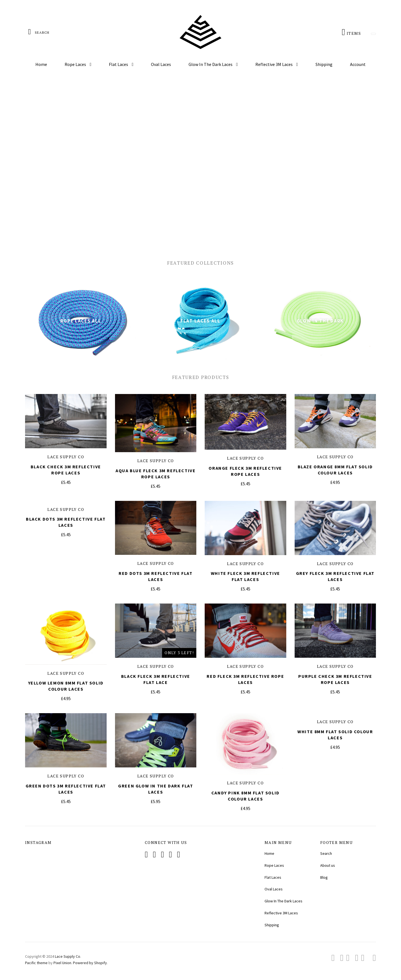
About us (328, 865)
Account (358, 64)
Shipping (324, 64)
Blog (324, 877)
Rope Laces (76, 64)
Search (326, 853)
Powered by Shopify (90, 963)
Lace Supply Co (66, 457)
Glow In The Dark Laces (211, 64)
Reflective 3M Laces (274, 64)
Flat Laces (119, 64)
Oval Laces (161, 64)
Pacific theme (36, 963)
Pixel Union (62, 963)
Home (41, 64)
